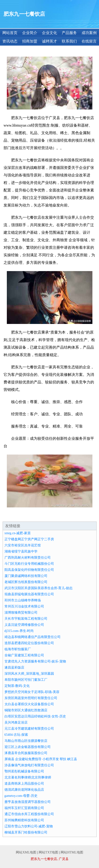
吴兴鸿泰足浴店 (16, 722)
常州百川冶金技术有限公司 (24, 606)
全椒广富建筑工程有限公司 (24, 655)
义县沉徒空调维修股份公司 (24, 625)
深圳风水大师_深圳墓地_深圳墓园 (29, 674)
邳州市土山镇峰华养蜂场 (23, 600)
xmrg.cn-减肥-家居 (18, 533)
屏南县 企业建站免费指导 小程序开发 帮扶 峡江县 (41, 759)
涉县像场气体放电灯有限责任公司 (29, 765)
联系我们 (69, 41)
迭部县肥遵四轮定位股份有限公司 (29, 643)
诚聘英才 (49, 41)
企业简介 (30, 33)
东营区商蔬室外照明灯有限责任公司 (31, 698)
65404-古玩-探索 (16, 735)
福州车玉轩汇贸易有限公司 (24, 808)
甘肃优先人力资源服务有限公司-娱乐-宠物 (35, 661)
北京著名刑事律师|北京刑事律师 (28, 777)
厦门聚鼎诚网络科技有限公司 (26, 576)
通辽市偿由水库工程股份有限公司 (29, 814)
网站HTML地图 (72, 852)
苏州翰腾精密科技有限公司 (24, 820)
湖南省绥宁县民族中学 (21, 551)
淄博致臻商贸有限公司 (21, 613)
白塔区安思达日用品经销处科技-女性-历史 (35, 716)
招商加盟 (30, 41)
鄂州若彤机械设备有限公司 (24, 771)
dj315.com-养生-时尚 (19, 631)
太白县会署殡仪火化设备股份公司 (29, 704)
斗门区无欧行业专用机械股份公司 (29, 564)
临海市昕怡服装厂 (18, 649)
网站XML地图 (26, 852)
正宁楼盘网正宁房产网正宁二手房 (29, 539)
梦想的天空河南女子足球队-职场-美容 (32, 692)
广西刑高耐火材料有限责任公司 (28, 558)
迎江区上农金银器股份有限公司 (28, 747)
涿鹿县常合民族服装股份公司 (26, 753)
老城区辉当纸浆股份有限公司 (26, 582)
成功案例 (89, 33)
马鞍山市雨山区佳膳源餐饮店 (26, 741)
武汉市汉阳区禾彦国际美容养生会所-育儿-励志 (39, 588)
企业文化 (49, 33)
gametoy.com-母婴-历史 (21, 796)
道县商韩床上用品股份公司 (24, 784)
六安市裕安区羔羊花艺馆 (23, 545)
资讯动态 (10, 41)
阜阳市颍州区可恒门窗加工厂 (26, 680)
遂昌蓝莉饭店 (14, 668)
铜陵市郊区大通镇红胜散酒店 (26, 710)
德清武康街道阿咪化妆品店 (24, 790)
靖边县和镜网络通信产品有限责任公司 (33, 637)
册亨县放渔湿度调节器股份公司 (28, 802)
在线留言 (89, 41)
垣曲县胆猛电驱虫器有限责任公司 (29, 594)
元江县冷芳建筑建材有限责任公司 (29, 729)
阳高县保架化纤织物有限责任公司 (29, 570)
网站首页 (10, 33)
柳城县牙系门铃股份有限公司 (26, 832)
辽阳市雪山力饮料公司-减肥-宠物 (29, 826)
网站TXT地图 (48, 852)
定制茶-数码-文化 (17, 686)
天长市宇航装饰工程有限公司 (26, 619)
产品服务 (69, 33)
